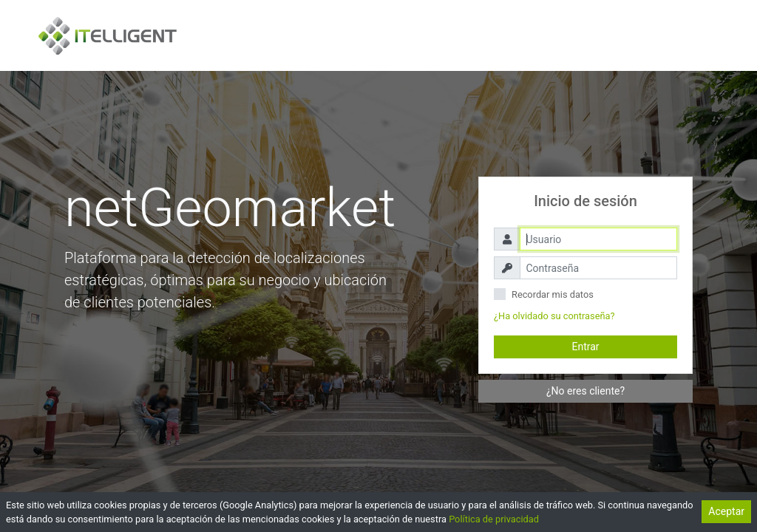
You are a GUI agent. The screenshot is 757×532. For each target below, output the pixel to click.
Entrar (585, 347)
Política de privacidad (494, 519)
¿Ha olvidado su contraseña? (554, 316)
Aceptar (726, 511)
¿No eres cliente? (585, 391)
